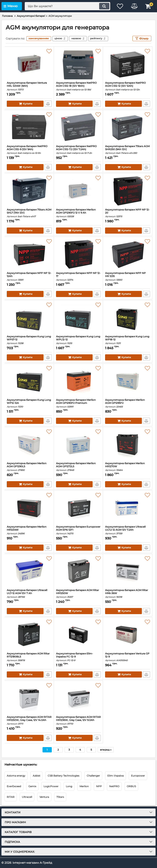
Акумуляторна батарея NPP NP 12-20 (128, 213)
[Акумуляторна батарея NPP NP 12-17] (78, 254)
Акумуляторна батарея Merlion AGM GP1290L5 (29, 467)
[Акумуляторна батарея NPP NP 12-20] (128, 191)
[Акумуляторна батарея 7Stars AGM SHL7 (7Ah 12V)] (29, 191)
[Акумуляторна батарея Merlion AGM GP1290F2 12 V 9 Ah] (78, 191)
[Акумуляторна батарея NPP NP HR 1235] (128, 254)
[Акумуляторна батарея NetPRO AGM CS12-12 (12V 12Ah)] (128, 64)
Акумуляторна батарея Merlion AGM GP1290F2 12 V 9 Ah (78, 213)
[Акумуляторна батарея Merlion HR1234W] (29, 508)
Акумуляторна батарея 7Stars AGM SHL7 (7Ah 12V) (29, 213)
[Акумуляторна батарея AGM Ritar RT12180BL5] (29, 635)
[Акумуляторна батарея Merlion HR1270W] (128, 445)
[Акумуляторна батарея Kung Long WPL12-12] (78, 318)
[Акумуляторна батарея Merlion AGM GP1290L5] (29, 445)
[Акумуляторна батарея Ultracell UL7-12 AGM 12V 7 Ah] (29, 571)
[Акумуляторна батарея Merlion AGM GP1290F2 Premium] (78, 381)
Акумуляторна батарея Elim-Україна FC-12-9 (78, 657)
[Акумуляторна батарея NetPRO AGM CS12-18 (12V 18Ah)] (78, 64)
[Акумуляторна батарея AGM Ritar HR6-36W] (128, 571)
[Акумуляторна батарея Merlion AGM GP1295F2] (128, 381)
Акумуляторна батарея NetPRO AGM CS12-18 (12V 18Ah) (78, 86)
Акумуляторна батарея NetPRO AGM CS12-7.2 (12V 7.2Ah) (78, 150)
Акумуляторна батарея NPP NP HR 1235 (128, 276)
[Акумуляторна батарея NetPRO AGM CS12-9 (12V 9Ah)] (29, 127)
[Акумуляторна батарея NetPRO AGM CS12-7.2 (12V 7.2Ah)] (78, 127)
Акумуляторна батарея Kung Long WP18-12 (128, 340)
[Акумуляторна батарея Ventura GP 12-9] (128, 635)
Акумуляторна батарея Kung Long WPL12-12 (78, 340)
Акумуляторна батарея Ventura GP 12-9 (128, 657)
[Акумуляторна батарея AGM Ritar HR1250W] (78, 571)
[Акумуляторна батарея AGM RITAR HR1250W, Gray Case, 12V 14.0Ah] (29, 698)
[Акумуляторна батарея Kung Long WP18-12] (128, 318)
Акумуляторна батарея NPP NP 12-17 (78, 276)
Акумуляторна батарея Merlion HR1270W (128, 467)
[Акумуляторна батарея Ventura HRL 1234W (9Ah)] (29, 64)
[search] (67, 6)
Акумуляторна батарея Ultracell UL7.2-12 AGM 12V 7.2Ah (128, 530)
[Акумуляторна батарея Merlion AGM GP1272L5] (78, 445)
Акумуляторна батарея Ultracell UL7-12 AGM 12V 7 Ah (29, 594)
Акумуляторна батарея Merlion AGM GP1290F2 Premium (78, 403)
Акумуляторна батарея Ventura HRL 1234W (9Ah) (29, 86)
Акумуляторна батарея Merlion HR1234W (29, 530)
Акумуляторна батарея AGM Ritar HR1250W (78, 594)
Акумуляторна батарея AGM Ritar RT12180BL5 (29, 657)
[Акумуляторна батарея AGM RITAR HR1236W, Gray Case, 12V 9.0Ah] (78, 698)
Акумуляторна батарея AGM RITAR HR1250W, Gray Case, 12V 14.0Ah (29, 720)
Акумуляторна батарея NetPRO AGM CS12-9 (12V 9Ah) (29, 150)
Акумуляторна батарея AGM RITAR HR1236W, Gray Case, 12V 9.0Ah (78, 720)
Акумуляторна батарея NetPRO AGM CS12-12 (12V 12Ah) (128, 86)
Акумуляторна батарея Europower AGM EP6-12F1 (78, 530)
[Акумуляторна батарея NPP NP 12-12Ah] (29, 254)
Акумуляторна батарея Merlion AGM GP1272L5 (78, 467)
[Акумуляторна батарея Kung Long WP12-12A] (29, 381)
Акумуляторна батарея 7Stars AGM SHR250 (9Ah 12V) (128, 150)
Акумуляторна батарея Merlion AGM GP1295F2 (128, 403)
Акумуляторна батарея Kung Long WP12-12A (29, 403)
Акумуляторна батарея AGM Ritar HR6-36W (128, 594)
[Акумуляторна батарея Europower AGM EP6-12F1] (78, 508)
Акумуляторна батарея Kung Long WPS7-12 (29, 340)
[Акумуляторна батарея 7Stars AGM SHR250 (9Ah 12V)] (128, 127)
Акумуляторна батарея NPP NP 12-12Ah (29, 276)
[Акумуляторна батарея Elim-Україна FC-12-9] (78, 635)
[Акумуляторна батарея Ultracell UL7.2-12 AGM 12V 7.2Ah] (128, 508)
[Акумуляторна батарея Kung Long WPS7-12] (29, 318)
